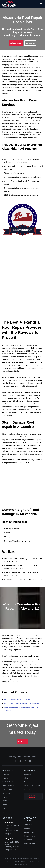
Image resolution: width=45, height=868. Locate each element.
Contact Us (30, 43)
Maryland (10, 822)
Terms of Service (20, 861)
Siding (5, 797)
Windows (6, 793)
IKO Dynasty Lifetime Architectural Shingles (22, 703)
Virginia (9, 838)
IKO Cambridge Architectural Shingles (19, 699)
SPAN (5, 812)
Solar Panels (7, 789)
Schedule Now (16, 43)
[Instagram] (25, 761)
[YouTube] (30, 761)
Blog (26, 778)
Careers (27, 782)
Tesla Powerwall (9, 786)
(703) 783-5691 (11, 850)
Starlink (5, 808)
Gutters (5, 801)
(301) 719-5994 (11, 834)
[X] (20, 761)
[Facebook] (15, 761)
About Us (28, 774)
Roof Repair (7, 778)
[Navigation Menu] (41, 4)
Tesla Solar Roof (9, 782)
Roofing (6, 774)
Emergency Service (32, 786)
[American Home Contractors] (9, 4)
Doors (5, 805)
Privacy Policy (8, 861)
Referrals (28, 789)
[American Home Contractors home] (23, 753)
